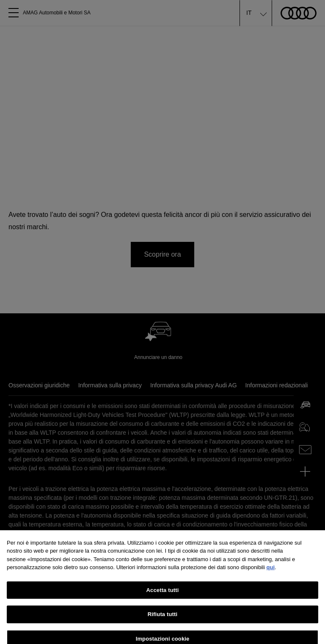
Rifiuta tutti (162, 619)
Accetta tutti (163, 595)
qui (271, 572)
